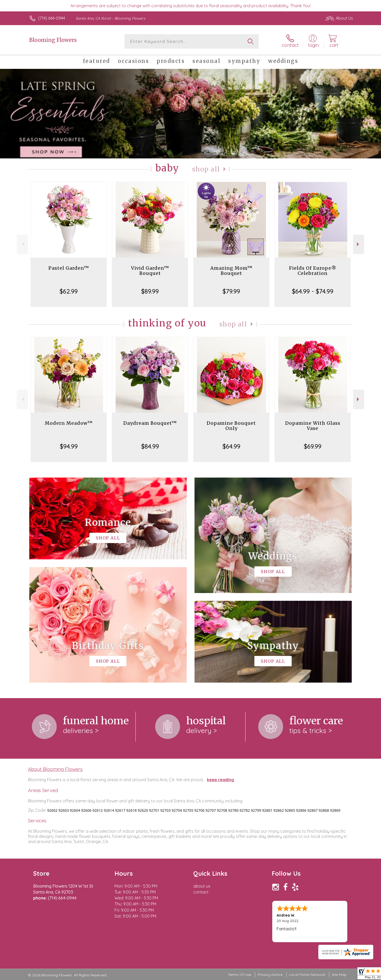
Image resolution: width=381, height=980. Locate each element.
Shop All (206, 169)
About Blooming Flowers (55, 769)
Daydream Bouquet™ (150, 423)
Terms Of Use (240, 975)
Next (359, 244)
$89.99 (150, 291)
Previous (22, 244)
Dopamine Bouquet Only (231, 426)
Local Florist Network (307, 975)
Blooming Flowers (53, 40)
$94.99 (69, 446)
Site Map (339, 975)
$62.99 (69, 291)
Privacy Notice (270, 975)
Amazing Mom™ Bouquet (231, 271)
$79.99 (231, 291)
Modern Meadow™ (69, 423)
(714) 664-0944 (52, 18)
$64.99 (231, 446)
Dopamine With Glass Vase (313, 426)
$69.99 (313, 446)
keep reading (220, 780)
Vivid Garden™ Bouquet (150, 271)
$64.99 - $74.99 (313, 291)
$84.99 (150, 446)
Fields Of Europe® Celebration (313, 271)
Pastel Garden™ (69, 268)
